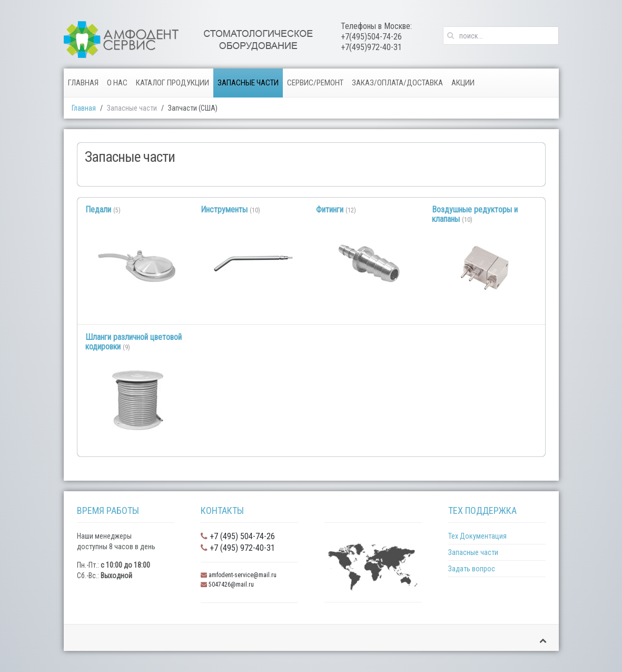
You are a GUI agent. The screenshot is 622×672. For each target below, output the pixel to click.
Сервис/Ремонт (315, 83)
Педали (98, 210)
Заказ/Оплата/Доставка (397, 83)
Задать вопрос (472, 569)
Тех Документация (477, 536)
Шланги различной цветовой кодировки (134, 342)
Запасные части (248, 83)
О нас (117, 83)
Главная (83, 83)
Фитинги (330, 210)
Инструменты (224, 210)
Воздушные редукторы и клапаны (475, 214)
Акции (463, 83)
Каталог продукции (172, 83)
